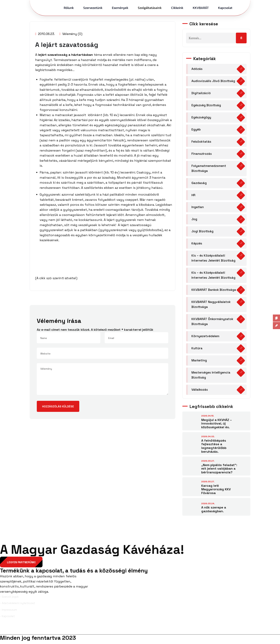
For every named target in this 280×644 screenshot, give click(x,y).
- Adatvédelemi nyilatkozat (18, 606)
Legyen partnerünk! (22, 565)
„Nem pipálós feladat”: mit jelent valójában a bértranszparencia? (219, 471)
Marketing (199, 363)
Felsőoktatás (202, 142)
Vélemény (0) (72, 34)
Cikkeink (177, 8)
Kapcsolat (225, 8)
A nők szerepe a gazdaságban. (214, 512)
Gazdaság (199, 184)
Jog (194, 220)
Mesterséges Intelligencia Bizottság (211, 377)
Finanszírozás (202, 154)
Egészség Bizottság (207, 105)
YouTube (271, 631)
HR (193, 196)
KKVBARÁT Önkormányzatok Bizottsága (212, 324)
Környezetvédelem (205, 338)
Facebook (9, 631)
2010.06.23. (45, 34)
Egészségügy (201, 118)
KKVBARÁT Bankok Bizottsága (214, 291)
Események (120, 8)
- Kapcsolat (7, 619)
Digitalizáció (201, 93)
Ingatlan (198, 208)
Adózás (197, 69)
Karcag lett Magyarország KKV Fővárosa (216, 492)
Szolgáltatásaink (150, 8)
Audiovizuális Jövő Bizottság (214, 81)
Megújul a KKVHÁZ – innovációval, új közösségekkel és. (217, 426)
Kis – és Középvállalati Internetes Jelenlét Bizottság (214, 260)
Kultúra (197, 350)
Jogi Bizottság (203, 233)
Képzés (197, 245)
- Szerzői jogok (9, 599)
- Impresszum (8, 612)
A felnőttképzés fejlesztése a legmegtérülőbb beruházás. (214, 449)
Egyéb (196, 130)
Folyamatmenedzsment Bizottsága (209, 169)
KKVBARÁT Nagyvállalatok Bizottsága (211, 306)
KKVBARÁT (201, 8)
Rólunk (69, 8)
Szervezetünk (93, 8)
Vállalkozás (200, 392)
